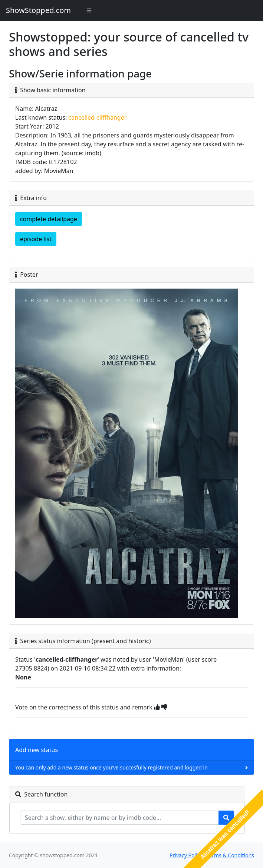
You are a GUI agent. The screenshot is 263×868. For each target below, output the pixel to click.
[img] (157, 707)
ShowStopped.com (38, 10)
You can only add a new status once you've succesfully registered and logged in (111, 767)
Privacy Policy (186, 855)
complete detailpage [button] (49, 219)
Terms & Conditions (231, 855)
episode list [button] (36, 239)
